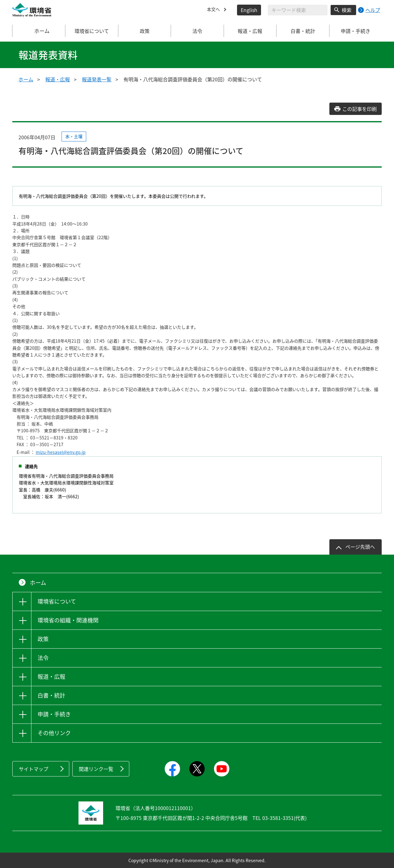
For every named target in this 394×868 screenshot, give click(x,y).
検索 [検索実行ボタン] (347, 10)
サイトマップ (34, 769)
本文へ (214, 10)
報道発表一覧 (97, 79)
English (249, 10)
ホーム (39, 31)
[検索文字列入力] (298, 10)
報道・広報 (58, 79)
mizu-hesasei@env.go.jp (61, 452)
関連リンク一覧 (96, 769)
